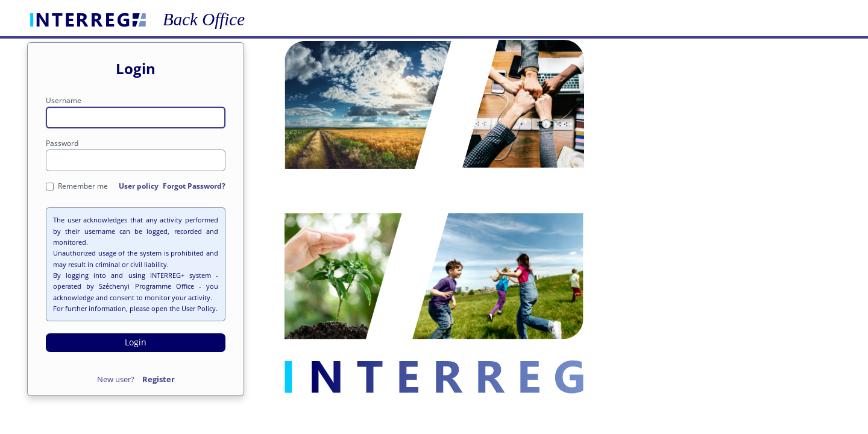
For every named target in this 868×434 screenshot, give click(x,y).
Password (62, 143)
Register (159, 379)
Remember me (77, 186)
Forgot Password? (194, 186)
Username (64, 100)
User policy (139, 186)
